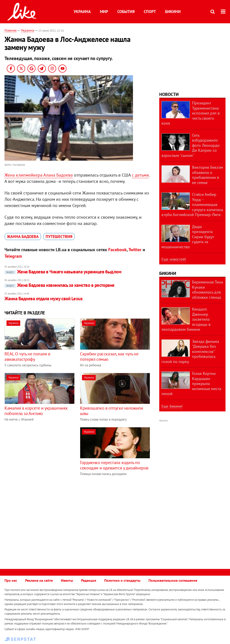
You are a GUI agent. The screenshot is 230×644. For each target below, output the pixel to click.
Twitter (135, 250)
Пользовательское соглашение (173, 580)
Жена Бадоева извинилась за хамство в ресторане (60, 285)
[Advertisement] (42, 458)
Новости (169, 94)
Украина (82, 12)
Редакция (89, 580)
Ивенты (67, 580)
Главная (11, 30)
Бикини (173, 12)
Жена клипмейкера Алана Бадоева (39, 175)
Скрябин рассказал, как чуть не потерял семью (109, 357)
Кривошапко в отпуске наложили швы (111, 411)
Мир (104, 12)
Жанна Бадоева (23, 237)
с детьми (140, 175)
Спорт (150, 12)
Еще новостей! (174, 259)
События (126, 12)
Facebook (117, 250)
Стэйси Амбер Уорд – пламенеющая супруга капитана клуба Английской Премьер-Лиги (192, 204)
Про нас (11, 580)
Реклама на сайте (39, 580)
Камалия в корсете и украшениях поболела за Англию (36, 411)
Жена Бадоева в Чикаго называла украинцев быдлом (63, 272)
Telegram (13, 256)
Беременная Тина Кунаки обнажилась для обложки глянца (208, 290)
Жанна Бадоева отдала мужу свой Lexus (43, 299)
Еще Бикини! (172, 406)
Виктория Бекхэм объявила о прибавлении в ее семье (208, 175)
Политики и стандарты (122, 580)
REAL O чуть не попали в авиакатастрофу (27, 357)
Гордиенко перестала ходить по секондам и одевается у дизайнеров (114, 465)
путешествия (59, 237)
